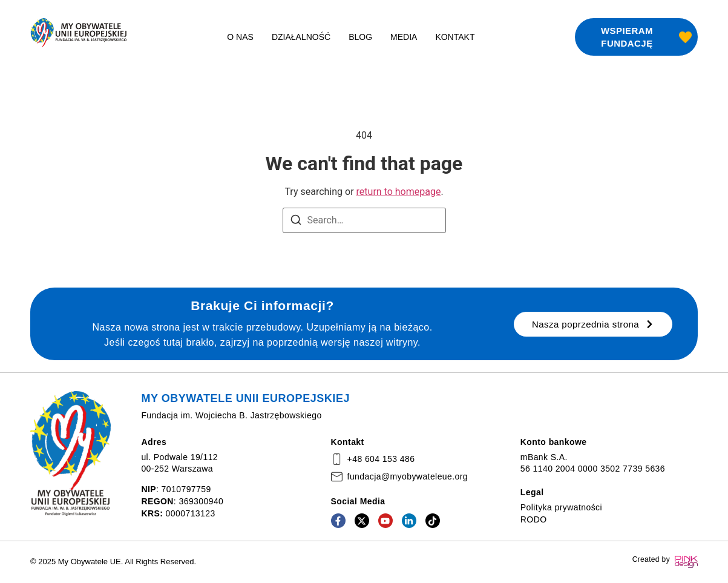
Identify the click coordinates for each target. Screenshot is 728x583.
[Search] (296, 222)
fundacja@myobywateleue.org (408, 476)
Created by (651, 559)
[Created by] (686, 562)
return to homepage (399, 192)
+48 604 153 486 (381, 459)
